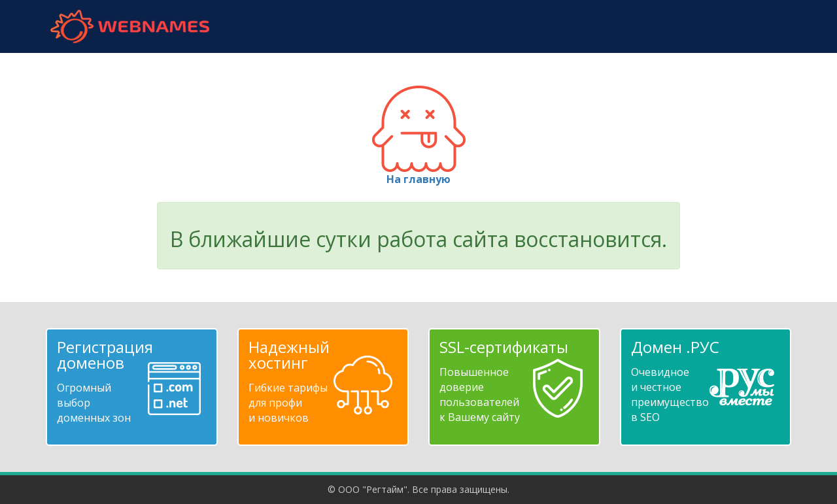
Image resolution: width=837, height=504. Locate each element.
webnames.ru (129, 26)
